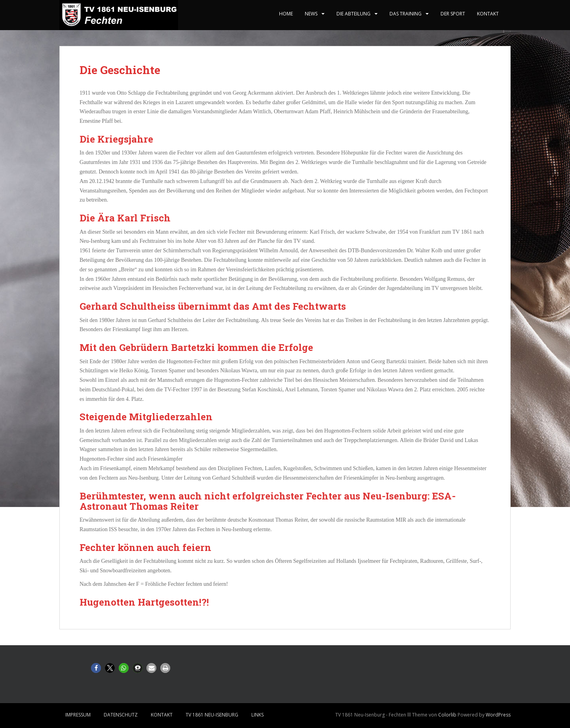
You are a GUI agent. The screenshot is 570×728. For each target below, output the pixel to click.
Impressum (78, 715)
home (286, 14)
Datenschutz (121, 715)
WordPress (498, 715)
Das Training (406, 14)
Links (257, 715)
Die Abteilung (353, 14)
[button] (96, 668)
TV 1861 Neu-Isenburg (212, 715)
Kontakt (488, 14)
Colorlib (447, 715)
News (311, 14)
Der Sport (453, 14)
